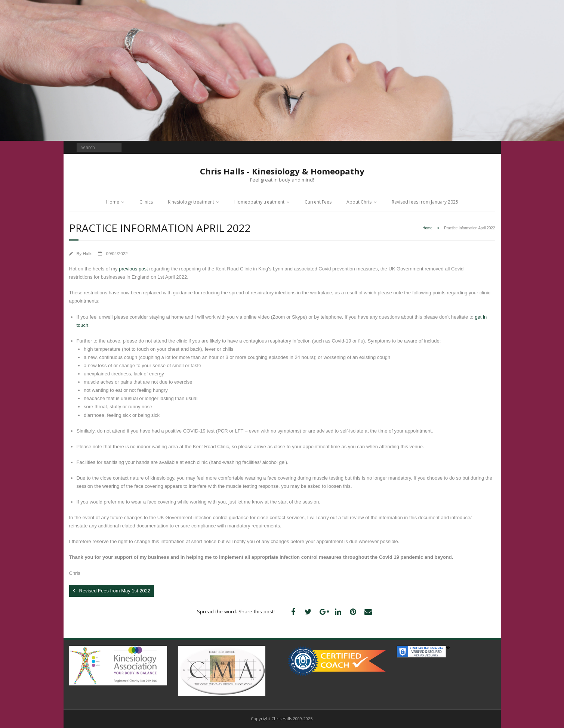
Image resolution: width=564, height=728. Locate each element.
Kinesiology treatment (191, 202)
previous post (133, 269)
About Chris (359, 202)
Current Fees (318, 202)
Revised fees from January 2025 (425, 202)
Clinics (146, 202)
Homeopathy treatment (259, 202)
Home (113, 202)
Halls (87, 253)
